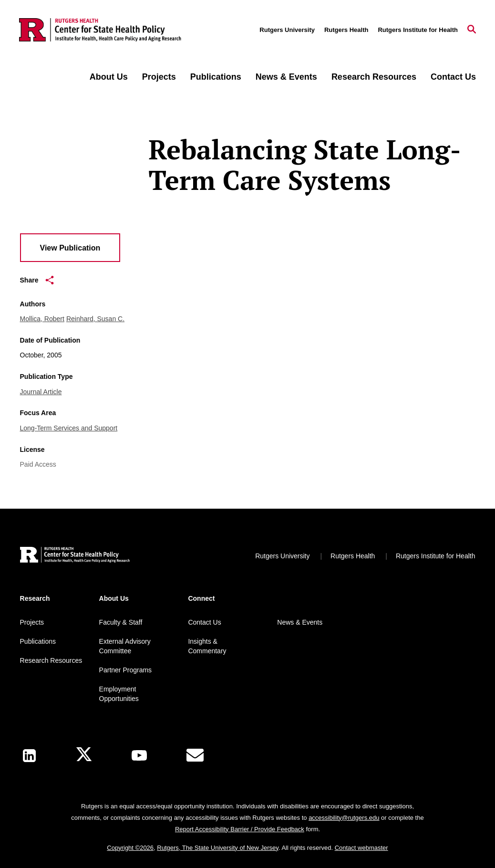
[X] (84, 756)
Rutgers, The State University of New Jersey (218, 848)
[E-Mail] (195, 755)
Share (37, 280)
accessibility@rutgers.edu (344, 818)
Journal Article (41, 392)
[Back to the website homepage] (100, 30)
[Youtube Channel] (139, 755)
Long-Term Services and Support (69, 428)
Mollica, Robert (42, 319)
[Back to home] (75, 556)
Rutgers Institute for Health (418, 30)
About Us (109, 77)
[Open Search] (472, 30)
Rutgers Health (346, 30)
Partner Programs (125, 670)
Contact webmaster (361, 848)
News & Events (286, 77)
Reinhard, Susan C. (95, 319)
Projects (159, 77)
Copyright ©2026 (130, 848)
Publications (216, 77)
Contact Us (453, 77)
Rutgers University (287, 30)
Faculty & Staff (121, 622)
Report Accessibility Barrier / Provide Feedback (240, 829)
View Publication (70, 248)
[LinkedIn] (29, 756)
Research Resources (374, 77)
